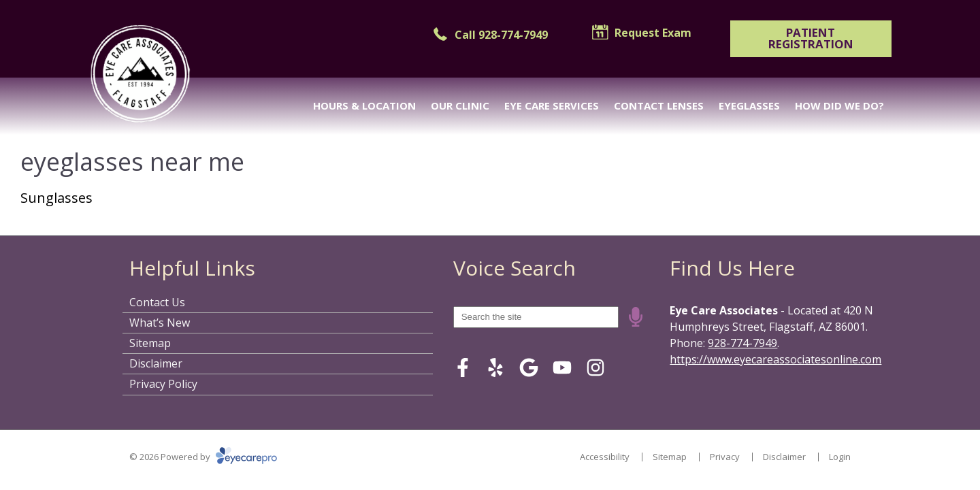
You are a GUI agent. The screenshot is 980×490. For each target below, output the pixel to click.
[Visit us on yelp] (495, 367)
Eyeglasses (749, 105)
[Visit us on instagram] (595, 367)
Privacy (725, 457)
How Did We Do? (839, 105)
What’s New (160, 323)
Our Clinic (460, 105)
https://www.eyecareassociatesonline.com (775, 359)
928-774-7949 (742, 343)
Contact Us (157, 302)
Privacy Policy (163, 384)
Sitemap (150, 343)
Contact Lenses (659, 105)
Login (840, 457)
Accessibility (605, 457)
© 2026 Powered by (203, 457)
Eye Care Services (552, 105)
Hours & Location (364, 105)
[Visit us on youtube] (562, 367)
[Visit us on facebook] (463, 367)
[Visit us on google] (529, 367)
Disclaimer (156, 363)
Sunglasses (56, 198)
